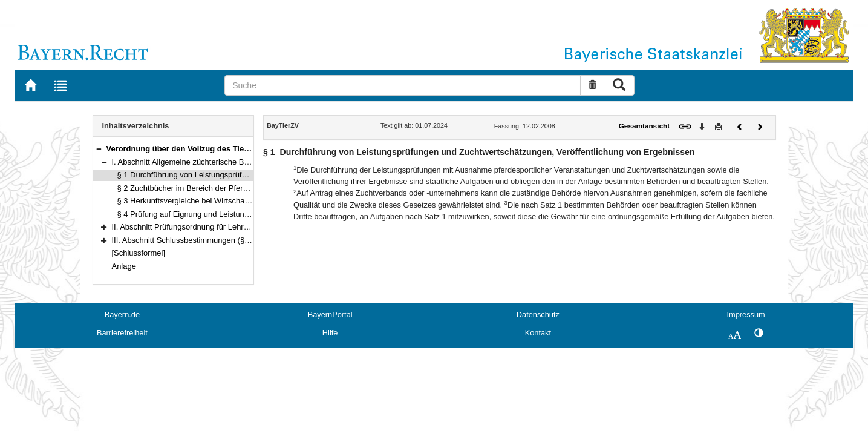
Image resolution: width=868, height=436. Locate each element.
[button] (99, 149)
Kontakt (538, 333)
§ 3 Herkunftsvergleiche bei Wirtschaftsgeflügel (199, 201)
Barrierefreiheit (122, 333)
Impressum (746, 315)
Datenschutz (538, 315)
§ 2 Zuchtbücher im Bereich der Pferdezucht (194, 188)
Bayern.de (122, 315)
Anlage (124, 266)
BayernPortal (330, 315)
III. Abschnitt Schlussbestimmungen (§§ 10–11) (194, 240)
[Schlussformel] (139, 253)
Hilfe (330, 333)
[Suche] (403, 85)
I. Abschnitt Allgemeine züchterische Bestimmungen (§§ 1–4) (217, 162)
